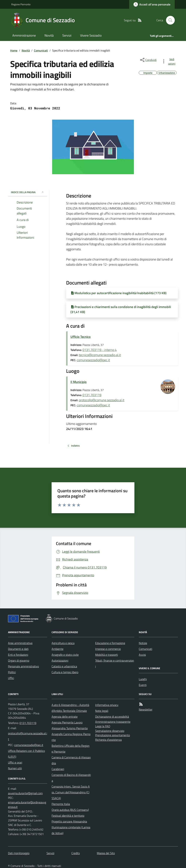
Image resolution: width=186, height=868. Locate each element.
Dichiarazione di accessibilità (112, 717)
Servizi (67, 35)
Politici (12, 672)
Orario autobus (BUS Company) (70, 810)
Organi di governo (19, 660)
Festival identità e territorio (68, 816)
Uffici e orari (15, 762)
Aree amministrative (20, 643)
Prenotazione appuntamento (113, 735)
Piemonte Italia (61, 804)
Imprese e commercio (108, 649)
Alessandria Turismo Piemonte (70, 728)
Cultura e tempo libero (65, 672)
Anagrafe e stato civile (65, 655)
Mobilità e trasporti (107, 655)
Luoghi (143, 679)
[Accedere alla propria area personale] (152, 4)
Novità (49, 35)
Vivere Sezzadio (91, 35)
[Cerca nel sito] (169, 20)
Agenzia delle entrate (65, 717)
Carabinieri (58, 769)
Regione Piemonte (21, 4)
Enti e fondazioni (18, 655)
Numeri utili (15, 768)
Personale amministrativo (23, 666)
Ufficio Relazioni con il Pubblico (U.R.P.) (26, 754)
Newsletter (146, 709)
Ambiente (57, 649)
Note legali (102, 711)
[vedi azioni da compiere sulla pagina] (169, 61)
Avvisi (142, 655)
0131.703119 (92, 395)
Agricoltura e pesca (63, 643)
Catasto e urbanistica (64, 666)
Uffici (11, 678)
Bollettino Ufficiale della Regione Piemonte (71, 749)
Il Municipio (79, 382)
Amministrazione (24, 35)
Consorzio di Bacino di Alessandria (71, 778)
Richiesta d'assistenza (108, 740)
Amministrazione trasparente (113, 722)
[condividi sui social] (148, 60)
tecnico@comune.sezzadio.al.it (100, 355)
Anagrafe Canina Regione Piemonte (71, 737)
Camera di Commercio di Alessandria (71, 760)
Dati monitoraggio (19, 853)
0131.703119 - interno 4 (100, 350)
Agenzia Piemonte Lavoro (67, 722)
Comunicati (41, 50)
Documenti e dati (18, 649)
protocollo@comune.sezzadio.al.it (102, 400)
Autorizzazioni (60, 660)
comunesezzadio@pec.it (93, 360)
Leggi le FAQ (103, 726)
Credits (76, 853)
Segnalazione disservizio (110, 731)
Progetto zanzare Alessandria (69, 821)
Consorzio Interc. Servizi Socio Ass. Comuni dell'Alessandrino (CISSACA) (71, 792)
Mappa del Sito (106, 853)
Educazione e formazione (110, 643)
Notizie (143, 643)
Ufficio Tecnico (81, 337)
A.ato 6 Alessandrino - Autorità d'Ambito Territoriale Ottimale (70, 708)
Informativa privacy (107, 705)
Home (14, 50)
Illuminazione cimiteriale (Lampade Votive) (71, 830)
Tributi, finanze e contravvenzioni (115, 663)
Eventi (143, 685)
